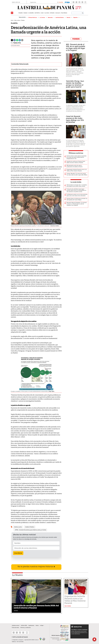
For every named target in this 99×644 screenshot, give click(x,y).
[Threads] (73, 2)
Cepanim (75, 17)
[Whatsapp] (17, 40)
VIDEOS (76, 39)
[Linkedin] (20, 40)
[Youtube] (85, 2)
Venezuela (50, 17)
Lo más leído (76, 182)
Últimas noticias (76, 153)
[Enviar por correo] (22, 40)
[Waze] (44, 639)
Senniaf (68, 17)
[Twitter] (12, 40)
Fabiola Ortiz (17, 43)
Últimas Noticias (33, 17)
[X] (76, 2)
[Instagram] (82, 2)
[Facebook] (79, 2)
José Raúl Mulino (60, 17)
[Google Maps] (40, 639)
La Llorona (42, 17)
